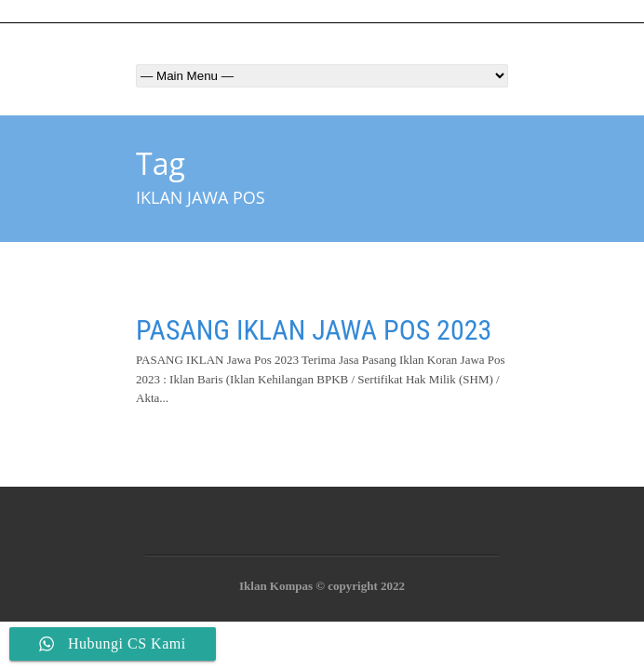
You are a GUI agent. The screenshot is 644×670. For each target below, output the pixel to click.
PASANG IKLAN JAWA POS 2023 (314, 330)
